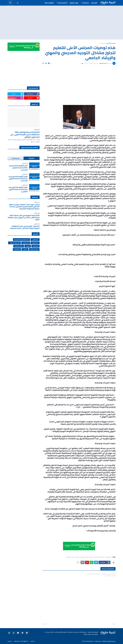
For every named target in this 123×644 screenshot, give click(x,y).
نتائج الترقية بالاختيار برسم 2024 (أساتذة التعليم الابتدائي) (18, 168)
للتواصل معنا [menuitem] (49, 3)
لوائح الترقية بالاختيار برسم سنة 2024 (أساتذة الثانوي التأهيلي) (18, 189)
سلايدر (78, 557)
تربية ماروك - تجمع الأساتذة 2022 (91, 641)
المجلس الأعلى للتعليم (87, 557)
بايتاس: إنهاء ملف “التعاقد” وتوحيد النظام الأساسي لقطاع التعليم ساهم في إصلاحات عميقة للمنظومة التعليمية (24, 207)
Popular (32, 158)
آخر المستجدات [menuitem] (62, 3)
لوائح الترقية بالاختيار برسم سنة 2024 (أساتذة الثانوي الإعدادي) (18, 179)
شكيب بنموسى (71, 557)
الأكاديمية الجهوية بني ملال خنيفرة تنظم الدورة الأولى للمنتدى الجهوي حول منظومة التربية (24, 217)
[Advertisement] (61, 23)
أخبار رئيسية (102, 557)
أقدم (45, 624)
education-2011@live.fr (21, 641)
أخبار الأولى (102, 43)
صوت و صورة (34, 249)
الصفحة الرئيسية (111, 43)
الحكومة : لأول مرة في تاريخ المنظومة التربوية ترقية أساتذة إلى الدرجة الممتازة (25, 227)
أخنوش (96, 557)
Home (32, 641)
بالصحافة (36, 246)
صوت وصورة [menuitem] (74, 3)
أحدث (113, 624)
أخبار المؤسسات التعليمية (21, 240)
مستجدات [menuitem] (85, 3)
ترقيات (28, 246)
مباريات (25, 249)
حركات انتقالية (19, 246)
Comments (16, 158)
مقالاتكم (17, 249)
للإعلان (9, 641)
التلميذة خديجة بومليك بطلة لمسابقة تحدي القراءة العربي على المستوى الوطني (25, 135)
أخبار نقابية (26, 243)
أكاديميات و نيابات (14, 243)
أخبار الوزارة (35, 243)
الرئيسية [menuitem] (94, 3)
